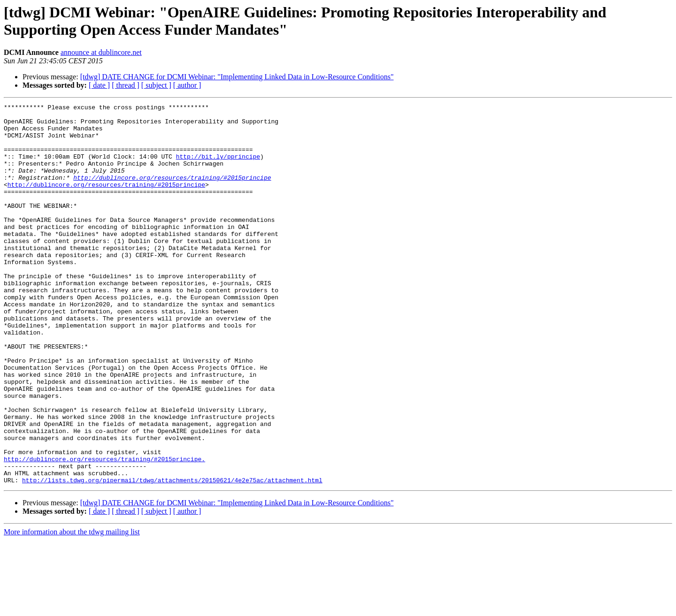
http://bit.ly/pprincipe (218, 167)
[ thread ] (126, 85)
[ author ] (187, 85)
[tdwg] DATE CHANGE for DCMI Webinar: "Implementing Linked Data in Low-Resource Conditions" (237, 77)
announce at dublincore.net (101, 52)
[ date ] (99, 85)
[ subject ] (156, 85)
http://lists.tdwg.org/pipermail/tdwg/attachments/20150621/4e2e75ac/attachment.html (172, 556)
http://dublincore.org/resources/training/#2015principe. (104, 531)
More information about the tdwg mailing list (72, 608)
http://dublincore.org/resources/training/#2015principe (172, 193)
